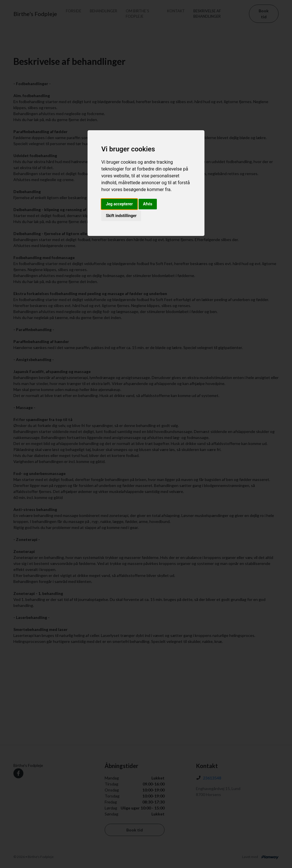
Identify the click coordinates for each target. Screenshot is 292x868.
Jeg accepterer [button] (119, 204)
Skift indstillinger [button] (121, 216)
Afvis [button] (148, 204)
